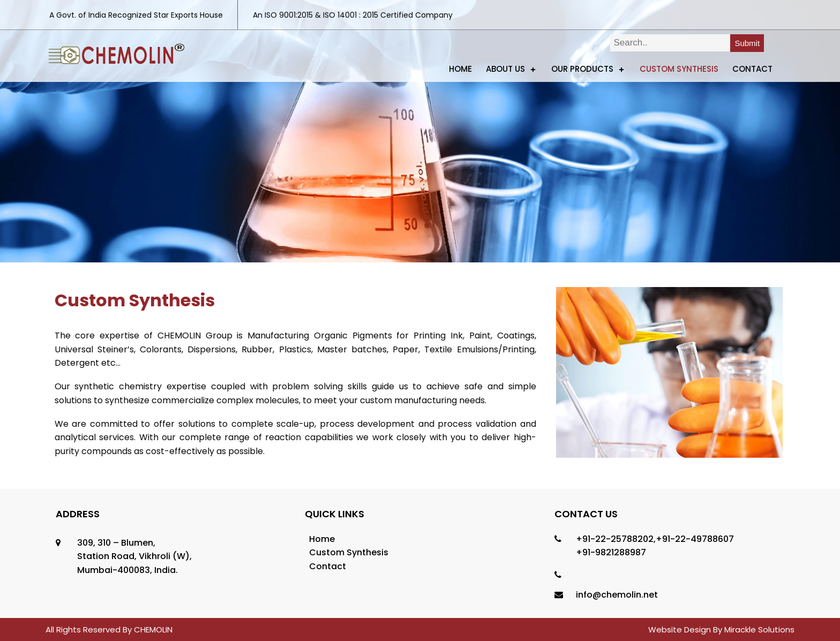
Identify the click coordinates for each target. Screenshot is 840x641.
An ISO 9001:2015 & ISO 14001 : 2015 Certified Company (353, 15)
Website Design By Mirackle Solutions (721, 629)
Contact (752, 69)
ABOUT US (505, 69)
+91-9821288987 (611, 552)
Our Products (582, 69)
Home (460, 69)
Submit (747, 43)
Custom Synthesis (679, 69)
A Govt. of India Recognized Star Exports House (136, 15)
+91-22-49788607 (695, 539)
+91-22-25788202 (615, 539)
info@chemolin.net (617, 595)
